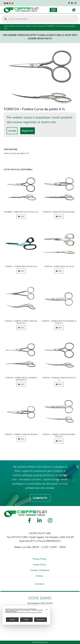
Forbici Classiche (39, 26)
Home (7, 26)
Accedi (12, 131)
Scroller (45, 642)
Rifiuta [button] (26, 620)
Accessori (20, 26)
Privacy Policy (39, 559)
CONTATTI (40, 498)
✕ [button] (47, 610)
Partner (39, 576)
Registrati (28, 131)
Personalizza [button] (40, 620)
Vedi (21, 217)
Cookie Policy (40, 565)
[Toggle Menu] (53, 10)
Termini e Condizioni (40, 570)
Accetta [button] (12, 620)
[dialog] (26, 615)
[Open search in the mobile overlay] (40, 19)
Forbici (28, 26)
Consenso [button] (40, 584)
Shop (12, 26)
